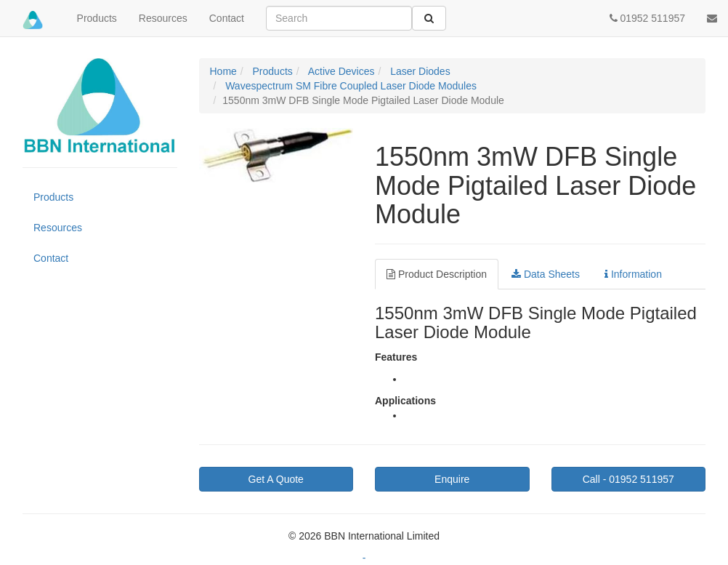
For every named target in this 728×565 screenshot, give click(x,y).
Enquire (452, 479)
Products (97, 18)
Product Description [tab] (437, 274)
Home (223, 71)
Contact (227, 18)
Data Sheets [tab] (546, 274)
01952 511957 (628, 479)
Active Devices (340, 71)
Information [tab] (633, 274)
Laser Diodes (418, 71)
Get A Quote (276, 479)
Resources (163, 18)
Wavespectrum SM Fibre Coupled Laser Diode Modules (349, 86)
